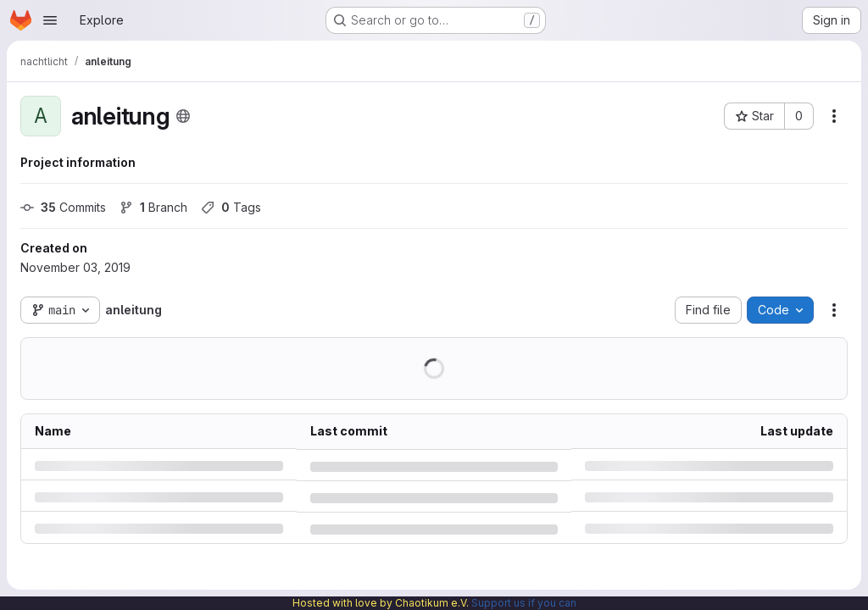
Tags (231, 207)
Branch (153, 207)
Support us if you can (524, 603)
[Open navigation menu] (50, 20)
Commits (63, 207)
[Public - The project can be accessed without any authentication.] (183, 116)
